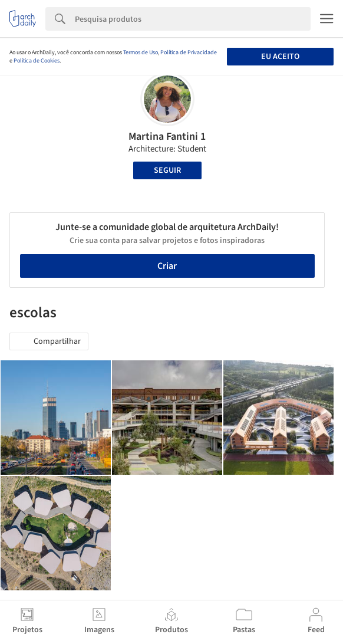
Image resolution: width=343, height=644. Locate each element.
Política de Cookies (37, 61)
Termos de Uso (141, 52)
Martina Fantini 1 (167, 137)
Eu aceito (280, 57)
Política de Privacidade (189, 52)
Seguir (167, 170)
